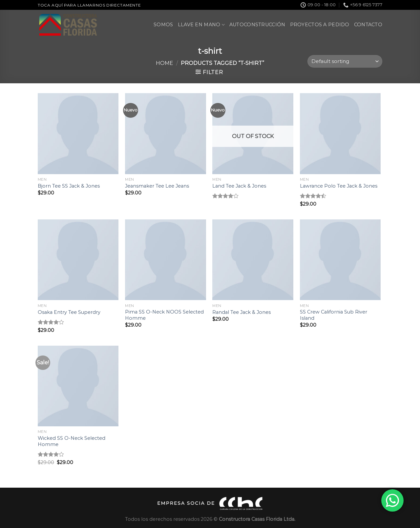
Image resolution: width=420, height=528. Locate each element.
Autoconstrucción (257, 25)
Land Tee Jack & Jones (239, 186)
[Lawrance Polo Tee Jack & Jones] (340, 134)
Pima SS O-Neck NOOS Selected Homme (164, 315)
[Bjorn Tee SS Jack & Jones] (78, 134)
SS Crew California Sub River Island (334, 315)
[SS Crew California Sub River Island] (340, 260)
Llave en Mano (201, 25)
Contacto (368, 25)
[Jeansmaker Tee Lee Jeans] (166, 134)
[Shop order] (345, 61)
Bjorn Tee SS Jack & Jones (69, 186)
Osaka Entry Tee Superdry (69, 312)
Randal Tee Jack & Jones (241, 312)
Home (165, 63)
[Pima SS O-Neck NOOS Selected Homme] (166, 260)
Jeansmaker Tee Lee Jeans (157, 186)
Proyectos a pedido (320, 25)
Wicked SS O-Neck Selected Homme (72, 441)
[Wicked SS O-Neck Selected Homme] (78, 386)
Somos (163, 25)
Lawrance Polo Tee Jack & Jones (339, 186)
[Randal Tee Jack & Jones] (253, 260)
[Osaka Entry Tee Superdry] (78, 260)
